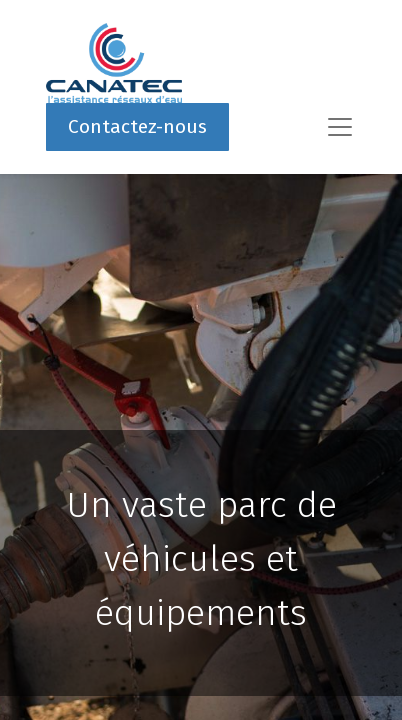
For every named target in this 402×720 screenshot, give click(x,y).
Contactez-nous (137, 126)
